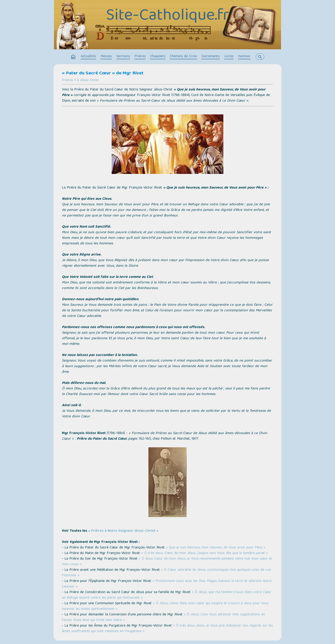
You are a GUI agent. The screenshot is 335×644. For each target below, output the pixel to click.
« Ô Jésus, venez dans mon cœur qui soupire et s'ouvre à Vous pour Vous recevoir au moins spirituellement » (165, 606)
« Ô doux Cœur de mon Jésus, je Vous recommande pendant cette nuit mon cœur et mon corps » (167, 562)
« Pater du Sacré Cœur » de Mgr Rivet (103, 73)
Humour (244, 56)
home (73, 57)
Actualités (88, 56)
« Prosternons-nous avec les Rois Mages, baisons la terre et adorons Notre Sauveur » (167, 584)
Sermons (123, 56)
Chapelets (158, 56)
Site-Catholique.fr (168, 16)
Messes (106, 56)
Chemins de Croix (183, 56)
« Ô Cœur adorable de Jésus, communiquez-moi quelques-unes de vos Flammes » (166, 573)
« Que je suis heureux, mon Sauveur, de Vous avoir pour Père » (216, 548)
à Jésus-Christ (88, 80)
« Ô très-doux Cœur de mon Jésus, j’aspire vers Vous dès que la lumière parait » (205, 553)
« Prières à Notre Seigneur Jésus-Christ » (123, 531)
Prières (140, 56)
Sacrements (211, 56)
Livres (229, 56)
